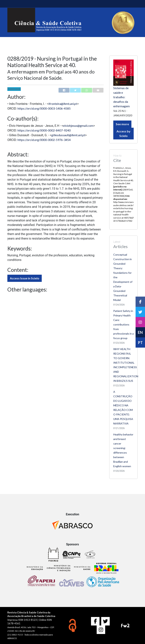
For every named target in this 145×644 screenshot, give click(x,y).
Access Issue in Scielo (25, 278)
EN (140, 332)
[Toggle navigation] (13, 4)
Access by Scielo (123, 133)
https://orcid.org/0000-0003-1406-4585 (44, 108)
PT (140, 342)
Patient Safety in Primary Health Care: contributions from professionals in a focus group (123, 324)
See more (122, 124)
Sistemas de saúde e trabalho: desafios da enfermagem (121, 97)
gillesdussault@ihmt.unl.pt (68, 135)
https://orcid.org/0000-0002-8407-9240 (44, 130)
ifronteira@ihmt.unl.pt (63, 104)
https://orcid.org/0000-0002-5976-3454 (44, 140)
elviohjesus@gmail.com (78, 126)
